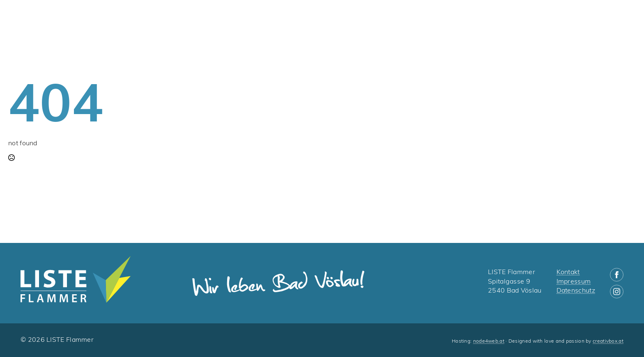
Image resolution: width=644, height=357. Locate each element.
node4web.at (489, 341)
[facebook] (617, 275)
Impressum (574, 282)
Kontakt (568, 272)
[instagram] (617, 292)
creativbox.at (608, 341)
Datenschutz (576, 291)
